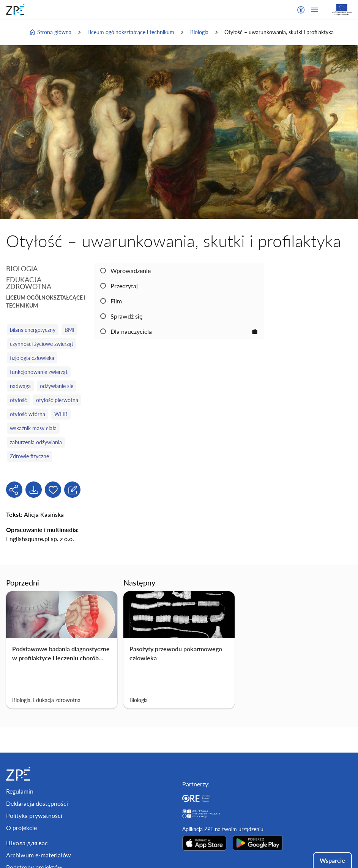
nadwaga (20, 386)
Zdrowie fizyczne (29, 456)
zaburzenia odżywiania (36, 442)
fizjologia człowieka (32, 358)
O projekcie (21, 828)
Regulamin (20, 791)
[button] (301, 10)
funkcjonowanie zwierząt (39, 372)
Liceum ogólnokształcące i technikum (131, 32)
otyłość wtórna (28, 414)
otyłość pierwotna (57, 400)
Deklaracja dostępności (37, 803)
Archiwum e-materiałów (39, 855)
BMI (69, 330)
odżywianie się (57, 386)
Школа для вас (27, 843)
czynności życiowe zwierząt (42, 344)
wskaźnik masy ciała (33, 428)
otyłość (18, 400)
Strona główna (50, 32)
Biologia (199, 32)
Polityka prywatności (34, 815)
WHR (61, 414)
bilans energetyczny (33, 330)
